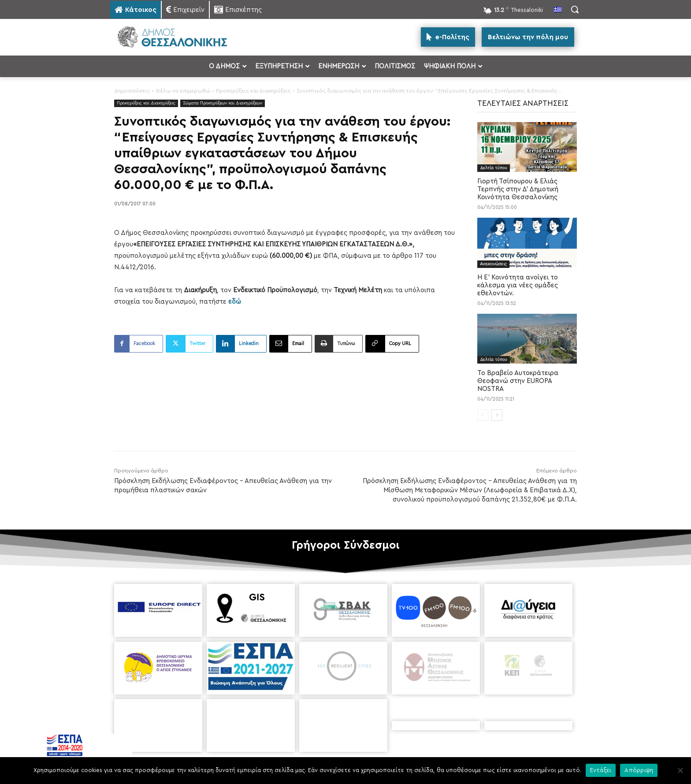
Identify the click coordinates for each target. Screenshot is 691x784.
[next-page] (497, 415)
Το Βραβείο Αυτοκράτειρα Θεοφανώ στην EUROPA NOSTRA (518, 381)
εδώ (235, 302)
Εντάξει (601, 770)
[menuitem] (558, 11)
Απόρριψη (639, 770)
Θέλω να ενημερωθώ (183, 91)
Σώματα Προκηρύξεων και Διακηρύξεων (223, 103)
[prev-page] (483, 415)
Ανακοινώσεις (493, 264)
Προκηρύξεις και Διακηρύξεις (253, 91)
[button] (575, 9)
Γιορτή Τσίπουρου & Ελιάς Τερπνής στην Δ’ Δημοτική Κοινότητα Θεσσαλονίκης (518, 189)
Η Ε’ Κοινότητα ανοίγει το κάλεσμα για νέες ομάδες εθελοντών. (518, 285)
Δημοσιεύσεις (132, 91)
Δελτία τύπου (494, 168)
